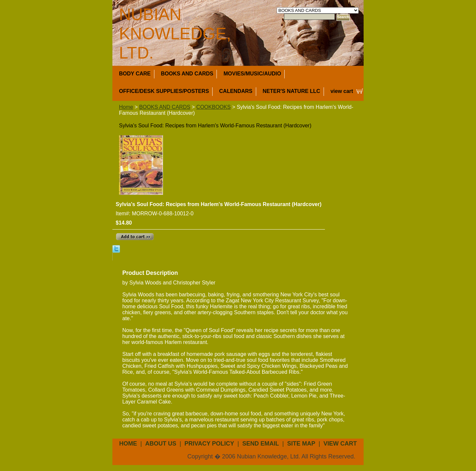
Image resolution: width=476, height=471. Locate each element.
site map (301, 444)
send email (261, 444)
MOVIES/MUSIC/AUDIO (252, 74)
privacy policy (209, 444)
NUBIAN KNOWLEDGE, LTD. (175, 34)
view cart (342, 91)
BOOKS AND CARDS (187, 74)
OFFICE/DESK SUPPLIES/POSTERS (164, 91)
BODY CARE (135, 74)
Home (126, 107)
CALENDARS (236, 91)
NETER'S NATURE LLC (292, 91)
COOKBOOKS (214, 107)
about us (161, 444)
